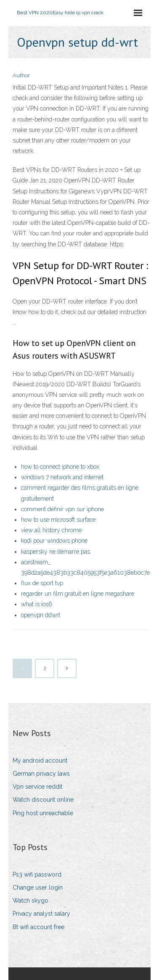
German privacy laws (41, 774)
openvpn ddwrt (41, 615)
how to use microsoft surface (58, 520)
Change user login (38, 888)
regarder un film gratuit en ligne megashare (78, 594)
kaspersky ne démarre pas (56, 552)
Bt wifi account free (38, 927)
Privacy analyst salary (41, 914)
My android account (40, 761)
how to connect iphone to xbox (60, 467)
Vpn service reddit (37, 787)
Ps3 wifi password (37, 874)
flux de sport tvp (42, 583)
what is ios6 (37, 604)
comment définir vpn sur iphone (62, 509)
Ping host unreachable (43, 813)
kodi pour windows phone (54, 541)
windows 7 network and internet (62, 477)
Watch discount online (43, 800)
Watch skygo (30, 901)
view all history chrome (51, 530)
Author (21, 75)
